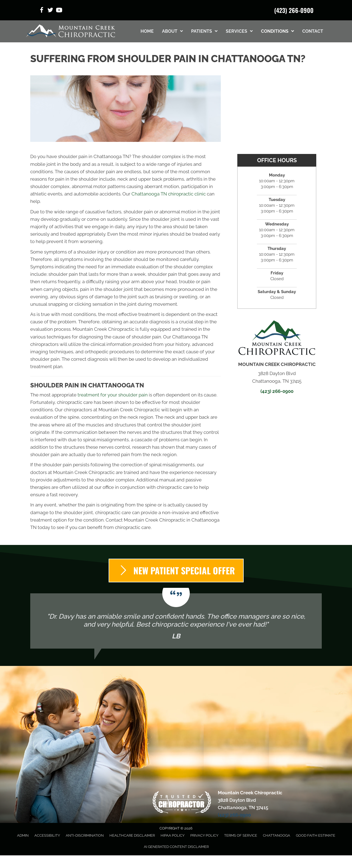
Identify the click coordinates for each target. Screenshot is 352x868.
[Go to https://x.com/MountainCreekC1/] (50, 11)
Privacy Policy (204, 835)
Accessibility (47, 835)
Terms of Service (241, 835)
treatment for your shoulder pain (113, 395)
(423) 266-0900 (294, 10)
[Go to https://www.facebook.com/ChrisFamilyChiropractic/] (42, 11)
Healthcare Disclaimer (132, 835)
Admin (23, 835)
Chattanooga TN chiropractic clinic (169, 194)
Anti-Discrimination (85, 835)
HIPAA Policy (173, 835)
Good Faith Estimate (316, 835)
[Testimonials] (176, 621)
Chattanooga (277, 835)
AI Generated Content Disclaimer (176, 847)
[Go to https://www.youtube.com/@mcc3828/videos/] (59, 11)
